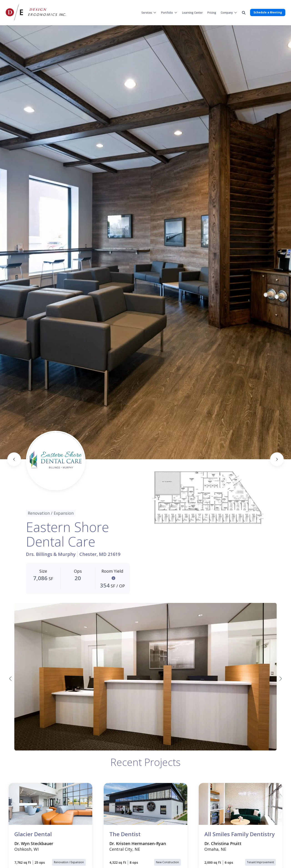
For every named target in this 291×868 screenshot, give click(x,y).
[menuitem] (149, 13)
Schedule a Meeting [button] (268, 12)
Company (227, 13)
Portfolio (167, 13)
